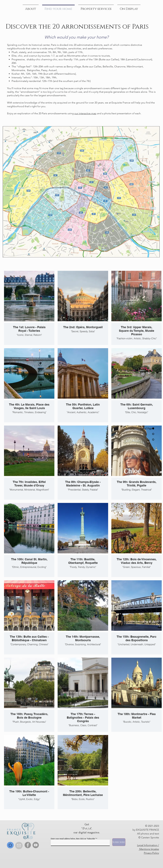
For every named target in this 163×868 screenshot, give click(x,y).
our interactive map (85, 113)
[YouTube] (36, 845)
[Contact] (19, 846)
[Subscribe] (119, 842)
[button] (129, 7)
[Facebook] (28, 845)
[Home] (10, 845)
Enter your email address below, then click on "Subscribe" (73, 839)
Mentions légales (149, 849)
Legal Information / (148, 845)
